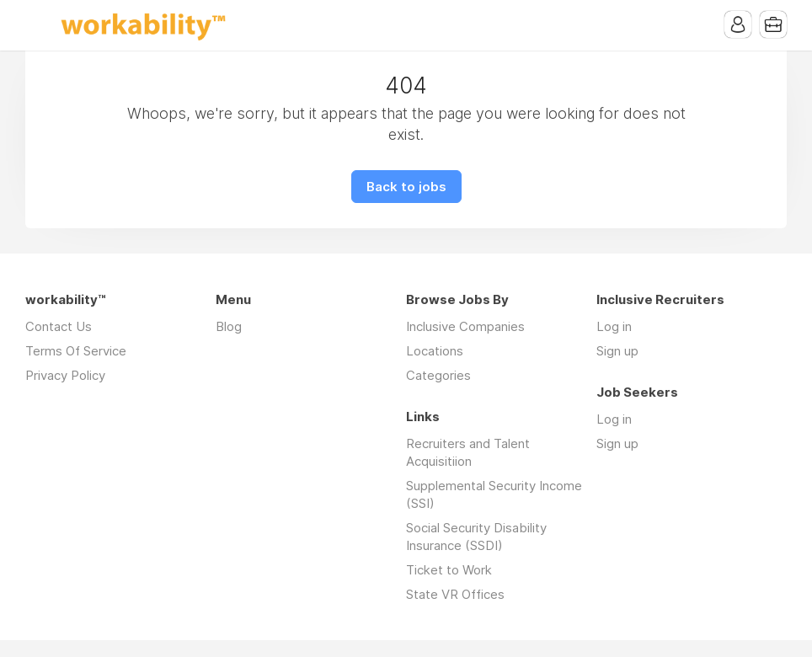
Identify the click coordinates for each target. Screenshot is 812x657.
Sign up (617, 351)
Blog (229, 326)
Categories (438, 375)
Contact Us (59, 326)
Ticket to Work (449, 570)
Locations (435, 351)
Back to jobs (406, 187)
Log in (614, 326)
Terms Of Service (76, 351)
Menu (38, 25)
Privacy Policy (65, 375)
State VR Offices (455, 594)
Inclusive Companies (465, 326)
